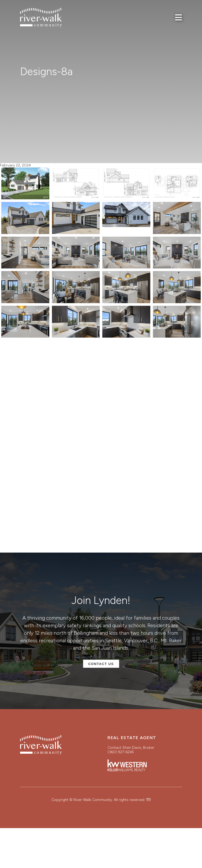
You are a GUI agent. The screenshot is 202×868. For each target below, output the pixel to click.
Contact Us (101, 664)
